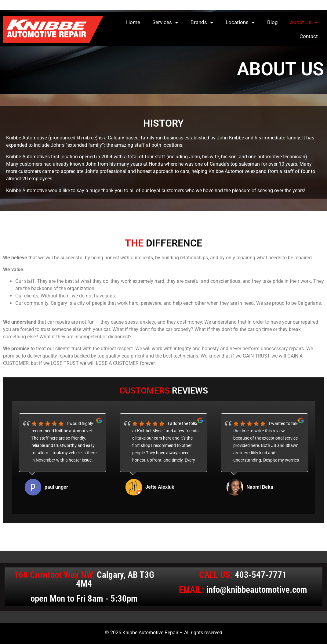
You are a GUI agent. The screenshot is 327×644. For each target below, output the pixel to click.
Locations (240, 22)
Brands (202, 22)
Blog (272, 22)
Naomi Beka (260, 487)
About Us (304, 22)
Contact (309, 36)
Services (165, 22)
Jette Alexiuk (160, 487)
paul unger (56, 487)
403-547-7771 (261, 575)
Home (133, 22)
